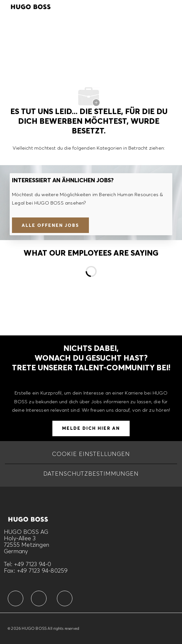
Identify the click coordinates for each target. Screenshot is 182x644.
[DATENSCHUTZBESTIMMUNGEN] (91, 474)
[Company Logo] (31, 6)
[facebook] (16, 598)
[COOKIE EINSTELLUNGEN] (91, 454)
